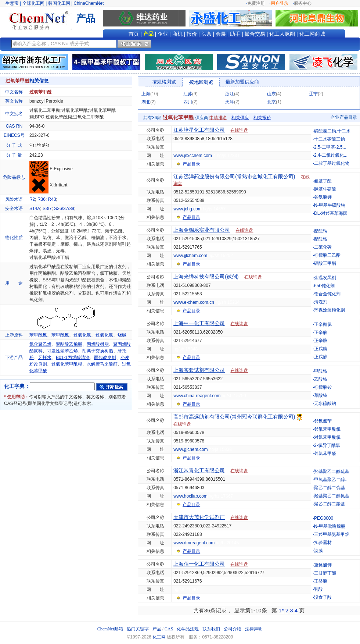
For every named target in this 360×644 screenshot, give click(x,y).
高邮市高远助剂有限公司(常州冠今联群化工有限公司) (234, 417)
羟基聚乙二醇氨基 (332, 496)
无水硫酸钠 (325, 403)
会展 (221, 34)
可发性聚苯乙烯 (62, 351)
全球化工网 (33, 3)
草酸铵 (321, 395)
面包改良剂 (105, 357)
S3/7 (47, 209)
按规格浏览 (164, 82)
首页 (134, 34)
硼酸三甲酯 (325, 263)
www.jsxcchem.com (193, 156)
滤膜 (318, 551)
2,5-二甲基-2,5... (330, 147)
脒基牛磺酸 (325, 189)
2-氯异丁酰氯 (327, 445)
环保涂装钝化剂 (330, 310)
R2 (32, 199)
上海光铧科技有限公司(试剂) (206, 277)
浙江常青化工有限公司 (199, 470)
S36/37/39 (64, 209)
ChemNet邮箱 (110, 629)
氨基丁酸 (323, 181)
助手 (235, 34)
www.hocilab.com (190, 496)
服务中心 (303, 3)
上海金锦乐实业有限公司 (202, 230)
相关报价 (262, 118)
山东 (271, 94)
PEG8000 (324, 518)
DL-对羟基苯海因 (331, 213)
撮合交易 (255, 34)
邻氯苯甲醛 (325, 453)
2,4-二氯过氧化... (331, 155)
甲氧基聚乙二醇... (331, 480)
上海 (146, 94)
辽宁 (313, 94)
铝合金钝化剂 (327, 294)
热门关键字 (138, 629)
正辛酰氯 (323, 324)
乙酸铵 (321, 379)
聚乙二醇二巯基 (330, 488)
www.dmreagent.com (194, 543)
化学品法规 (188, 629)
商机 (177, 34)
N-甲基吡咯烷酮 (330, 526)
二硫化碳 (323, 247)
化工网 (159, 637)
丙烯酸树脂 (98, 344)
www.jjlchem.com (190, 256)
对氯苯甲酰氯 (327, 437)
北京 (271, 102)
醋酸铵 (321, 239)
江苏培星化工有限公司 (199, 130)
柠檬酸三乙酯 (327, 255)
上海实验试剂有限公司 (199, 370)
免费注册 (256, 3)
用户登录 (280, 3)
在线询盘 (239, 130)
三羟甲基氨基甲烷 (332, 534)
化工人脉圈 (282, 34)
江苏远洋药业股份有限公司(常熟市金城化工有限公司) (234, 177)
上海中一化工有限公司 (199, 323)
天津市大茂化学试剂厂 (199, 517)
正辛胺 (321, 341)
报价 (192, 34)
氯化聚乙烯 (40, 344)
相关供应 (240, 118)
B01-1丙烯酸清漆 (73, 357)
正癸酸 (321, 581)
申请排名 (218, 118)
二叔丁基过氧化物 (332, 163)
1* (281, 610)
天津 (230, 102)
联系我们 (211, 629)
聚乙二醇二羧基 (330, 504)
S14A (35, 209)
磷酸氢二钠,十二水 (332, 131)
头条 (206, 34)
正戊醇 (321, 357)
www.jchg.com (188, 209)
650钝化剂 (324, 286)
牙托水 (45, 357)
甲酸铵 (321, 371)
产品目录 (191, 164)
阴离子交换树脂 (98, 351)
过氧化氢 (82, 335)
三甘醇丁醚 (325, 573)
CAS (169, 629)
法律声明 (254, 629)
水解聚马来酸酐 (102, 364)
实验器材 (323, 542)
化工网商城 (312, 34)
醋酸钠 (321, 231)
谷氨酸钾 (323, 197)
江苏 (188, 94)
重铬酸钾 (323, 565)
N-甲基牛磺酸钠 (330, 205)
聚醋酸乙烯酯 (69, 344)
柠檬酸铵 (323, 387)
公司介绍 (233, 629)
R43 (52, 199)
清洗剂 (321, 302)
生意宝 (12, 3)
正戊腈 (321, 349)
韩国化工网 (59, 3)
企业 (163, 34)
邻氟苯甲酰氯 (327, 429)
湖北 (146, 102)
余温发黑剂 (325, 278)
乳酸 (318, 589)
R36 (42, 199)
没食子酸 (323, 597)
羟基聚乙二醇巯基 (332, 472)
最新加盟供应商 (242, 82)
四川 (188, 102)
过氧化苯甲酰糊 (67, 364)
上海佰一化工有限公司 (199, 564)
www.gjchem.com (190, 449)
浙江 (230, 94)
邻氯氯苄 (323, 421)
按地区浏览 (201, 82)
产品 (148, 34)
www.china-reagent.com (197, 396)
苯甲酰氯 (38, 335)
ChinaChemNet (89, 3)
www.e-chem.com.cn (194, 302)
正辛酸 (321, 332)
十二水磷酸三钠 (330, 139)
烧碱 (122, 335)
